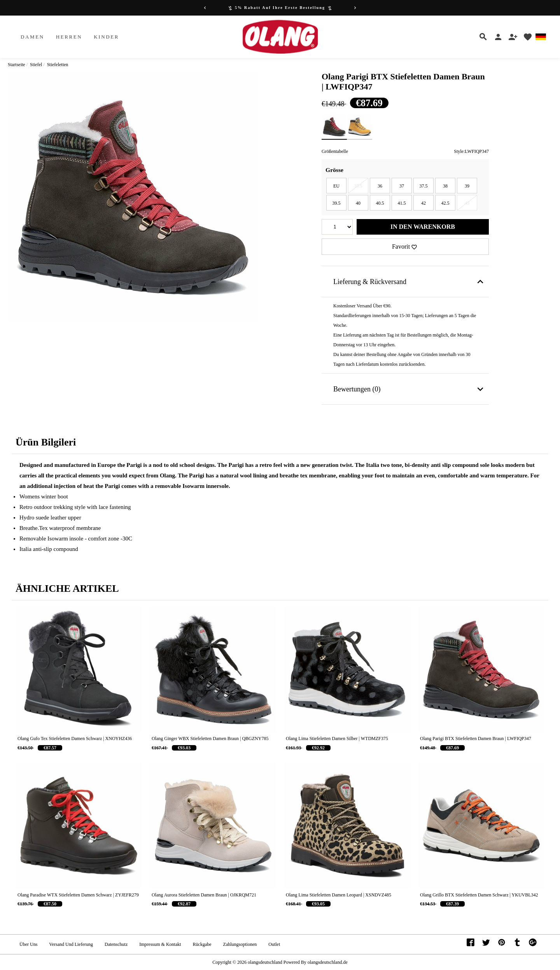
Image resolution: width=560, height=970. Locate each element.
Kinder (106, 37)
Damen (32, 37)
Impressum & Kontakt (160, 944)
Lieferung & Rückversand (410, 282)
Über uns (28, 944)
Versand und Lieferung (71, 944)
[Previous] (205, 8)
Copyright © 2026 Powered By (260, 962)
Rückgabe (202, 944)
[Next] (355, 8)
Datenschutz (116, 944)
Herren (69, 37)
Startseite (17, 65)
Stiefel (36, 65)
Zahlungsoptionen (240, 944)
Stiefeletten (58, 65)
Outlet (274, 944)
